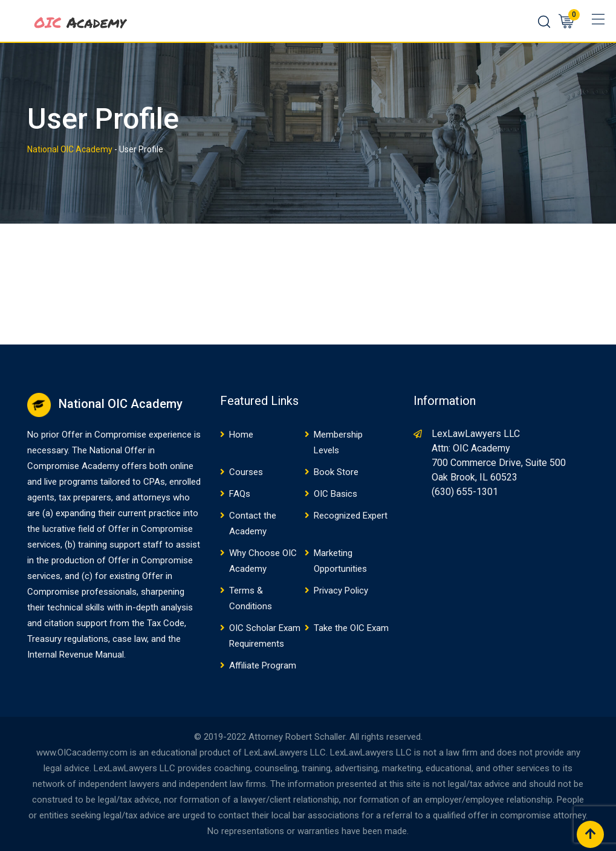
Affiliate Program (263, 665)
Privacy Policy (341, 591)
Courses (246, 472)
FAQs (240, 494)
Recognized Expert (351, 516)
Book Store (336, 472)
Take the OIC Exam (351, 628)
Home (241, 435)
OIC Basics (336, 494)
